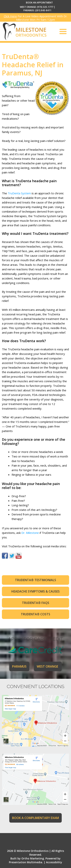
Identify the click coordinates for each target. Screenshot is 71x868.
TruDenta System (19, 193)
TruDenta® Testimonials (35, 580)
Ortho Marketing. (33, 858)
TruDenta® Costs (35, 614)
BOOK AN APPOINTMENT (39, 3)
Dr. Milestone (30, 533)
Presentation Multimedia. (26, 862)
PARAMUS (19, 666)
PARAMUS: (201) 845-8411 (37, 10)
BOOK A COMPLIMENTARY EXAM (35, 818)
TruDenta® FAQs (36, 603)
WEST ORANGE (48, 666)
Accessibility (54, 862)
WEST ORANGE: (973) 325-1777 (37, 7)
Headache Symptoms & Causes (35, 591)
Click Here (10, 16)
